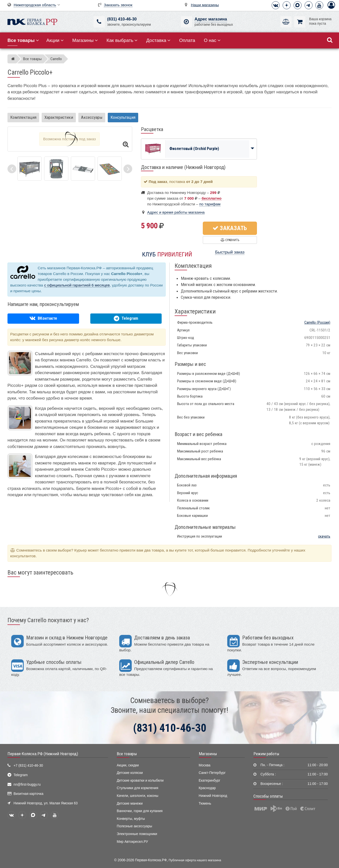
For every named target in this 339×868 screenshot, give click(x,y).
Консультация (123, 117)
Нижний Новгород (213, 796)
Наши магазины (205, 5)
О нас (212, 40)
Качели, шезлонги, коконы (138, 796)
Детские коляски (130, 773)
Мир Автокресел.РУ (132, 842)
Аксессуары (92, 117)
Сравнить (230, 240)
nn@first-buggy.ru (27, 785)
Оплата (187, 40)
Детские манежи (130, 803)
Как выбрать (122, 40)
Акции (55, 40)
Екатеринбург (210, 781)
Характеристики (59, 117)
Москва (205, 765)
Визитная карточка (28, 794)
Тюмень (205, 803)
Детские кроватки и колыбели (140, 781)
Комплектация (23, 117)
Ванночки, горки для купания (140, 811)
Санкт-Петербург (212, 773)
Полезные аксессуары (134, 826)
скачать (324, 536)
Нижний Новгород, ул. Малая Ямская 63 (46, 803)
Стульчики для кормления (137, 788)
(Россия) (317, 322)
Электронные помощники (137, 834)
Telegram (21, 775)
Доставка (158, 40)
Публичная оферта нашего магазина (195, 860)
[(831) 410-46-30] (99, 22)
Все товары (127, 754)
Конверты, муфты (131, 819)
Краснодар (207, 788)
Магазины (85, 40)
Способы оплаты (268, 796)
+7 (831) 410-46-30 (28, 766)
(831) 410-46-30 (122, 19)
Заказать (230, 228)
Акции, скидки (128, 765)
